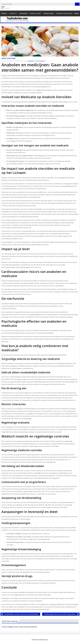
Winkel (4, 13)
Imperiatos (31, 61)
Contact (13, 13)
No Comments (41, 61)
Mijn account (36, 13)
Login (3, 7)
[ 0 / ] (5, 8)
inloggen (10, 627)
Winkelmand (49, 13)
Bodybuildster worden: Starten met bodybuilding (21, 614)
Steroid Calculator (64, 13)
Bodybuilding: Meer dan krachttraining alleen (60, 614)
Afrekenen (23, 13)
